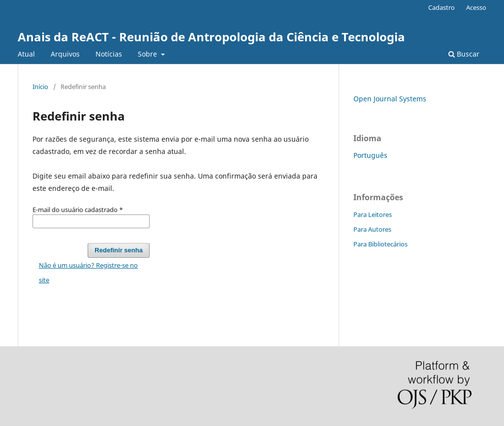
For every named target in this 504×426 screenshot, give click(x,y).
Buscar (464, 54)
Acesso (476, 7)
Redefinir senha (119, 250)
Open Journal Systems (390, 99)
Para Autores (372, 229)
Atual (26, 54)
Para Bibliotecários (380, 244)
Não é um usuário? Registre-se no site (88, 273)
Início (40, 87)
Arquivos (65, 54)
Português (370, 155)
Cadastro (441, 7)
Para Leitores (373, 214)
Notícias (109, 54)
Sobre (148, 54)
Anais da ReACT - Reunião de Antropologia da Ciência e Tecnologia (211, 37)
